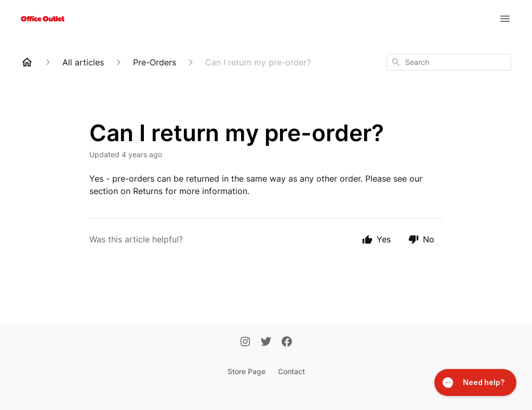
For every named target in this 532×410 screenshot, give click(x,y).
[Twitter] (266, 343)
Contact (291, 371)
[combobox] (449, 62)
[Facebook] (287, 343)
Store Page (247, 371)
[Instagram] (245, 343)
